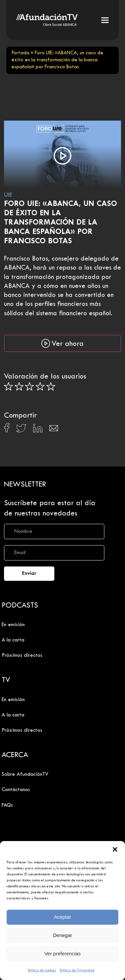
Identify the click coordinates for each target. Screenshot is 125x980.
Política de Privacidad (77, 970)
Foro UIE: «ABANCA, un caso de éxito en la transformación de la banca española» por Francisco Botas (60, 223)
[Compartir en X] (21, 430)
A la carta (13, 640)
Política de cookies (42, 970)
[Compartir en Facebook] (7, 430)
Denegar (63, 935)
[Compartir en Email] (54, 430)
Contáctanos (16, 790)
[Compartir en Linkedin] (38, 430)
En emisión (13, 625)
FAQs (7, 805)
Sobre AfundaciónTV (25, 774)
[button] (115, 849)
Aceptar (63, 917)
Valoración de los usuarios (45, 377)
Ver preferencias (62, 954)
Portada (20, 53)
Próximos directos (22, 655)
